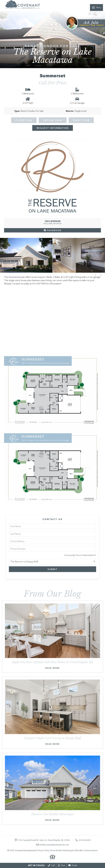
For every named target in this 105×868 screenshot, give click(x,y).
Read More (52, 668)
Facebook (53, 230)
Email (73, 865)
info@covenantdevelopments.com (54, 845)
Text (62, 865)
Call (51, 865)
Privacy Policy (43, 850)
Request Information (53, 128)
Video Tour (81, 120)
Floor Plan (24, 120)
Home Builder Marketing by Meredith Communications (74, 850)
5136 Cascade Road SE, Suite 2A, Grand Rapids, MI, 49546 (44, 840)
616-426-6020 (85, 840)
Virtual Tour (53, 120)
